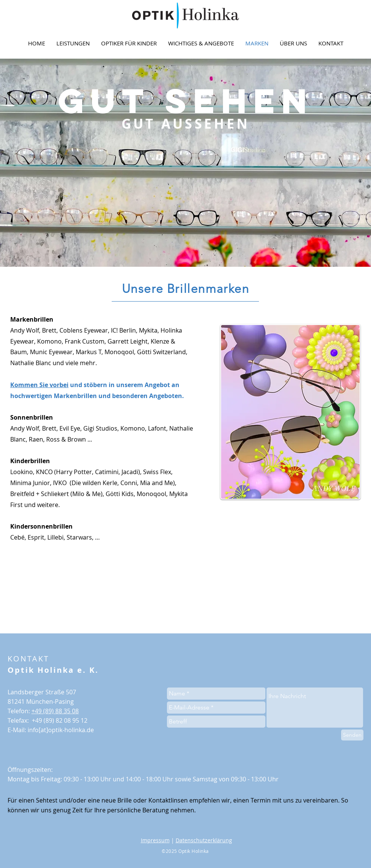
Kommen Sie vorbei (39, 385)
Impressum (155, 840)
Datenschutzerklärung (204, 840)
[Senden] (352, 735)
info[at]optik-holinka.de (61, 730)
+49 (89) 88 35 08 (55, 711)
